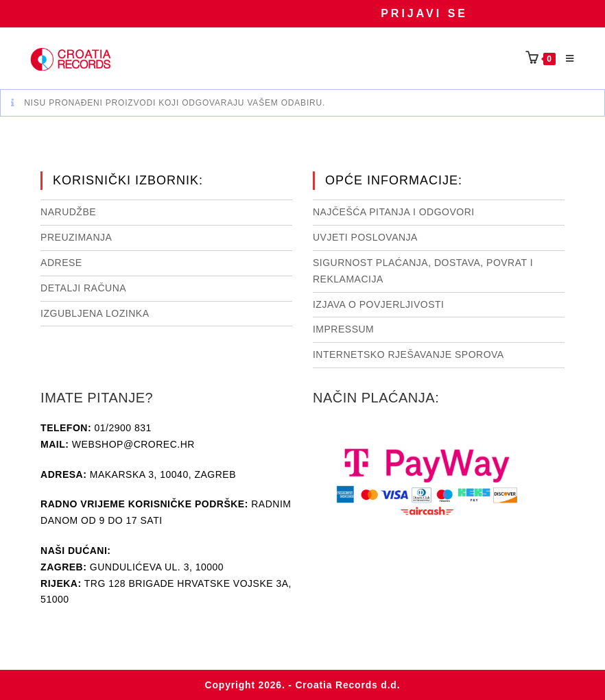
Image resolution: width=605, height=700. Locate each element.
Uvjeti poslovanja (365, 237)
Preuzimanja (76, 237)
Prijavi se (424, 13)
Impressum (343, 329)
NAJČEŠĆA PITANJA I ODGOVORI (394, 212)
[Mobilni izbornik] (565, 59)
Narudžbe (68, 212)
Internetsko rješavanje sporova (408, 354)
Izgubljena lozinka (95, 313)
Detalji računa (83, 288)
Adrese (61, 263)
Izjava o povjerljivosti (378, 304)
